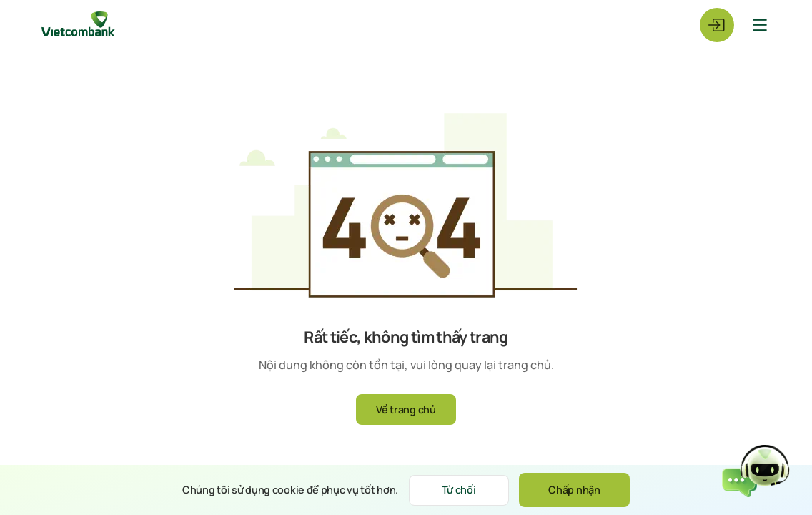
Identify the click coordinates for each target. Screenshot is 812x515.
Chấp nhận (574, 490)
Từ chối (459, 490)
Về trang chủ (406, 409)
